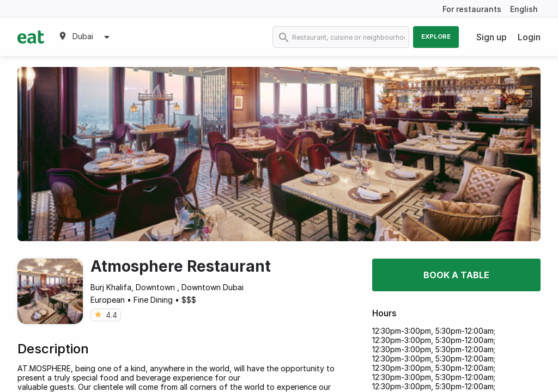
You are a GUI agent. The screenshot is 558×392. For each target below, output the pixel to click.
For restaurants (472, 9)
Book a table (456, 275)
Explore (436, 36)
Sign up (492, 37)
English (524, 9)
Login (529, 37)
